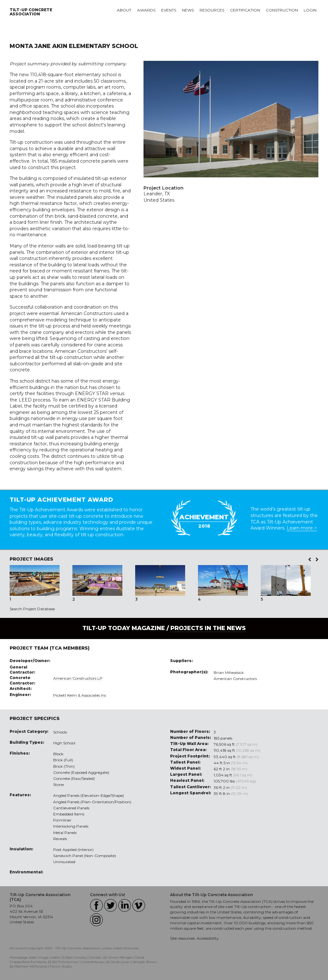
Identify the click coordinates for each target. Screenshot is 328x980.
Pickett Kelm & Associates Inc (80, 695)
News (188, 10)
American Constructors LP (78, 678)
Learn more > (302, 528)
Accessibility (208, 938)
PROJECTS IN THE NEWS (208, 628)
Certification (245, 10)
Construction (282, 10)
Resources (212, 10)
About (124, 10)
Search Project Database (32, 609)
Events (169, 10)
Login (310, 10)
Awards (146, 10)
